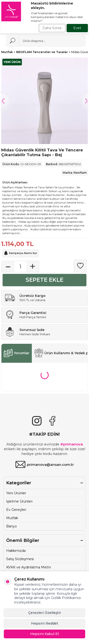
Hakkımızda (16, 551)
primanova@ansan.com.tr (44, 465)
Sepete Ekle (44, 280)
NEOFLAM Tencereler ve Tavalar (42, 52)
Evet (77, 28)
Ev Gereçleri (16, 510)
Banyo (12, 526)
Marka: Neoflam (75, 173)
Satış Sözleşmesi (20, 559)
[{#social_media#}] (37, 421)
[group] (44, 101)
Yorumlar (17, 353)
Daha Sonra (52, 28)
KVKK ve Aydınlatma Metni (28, 567)
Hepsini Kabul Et (45, 634)
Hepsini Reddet (45, 623)
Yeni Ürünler (16, 493)
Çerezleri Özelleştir (45, 613)
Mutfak (7, 52)
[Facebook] (52, 421)
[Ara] (12, 41)
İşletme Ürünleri (19, 501)
